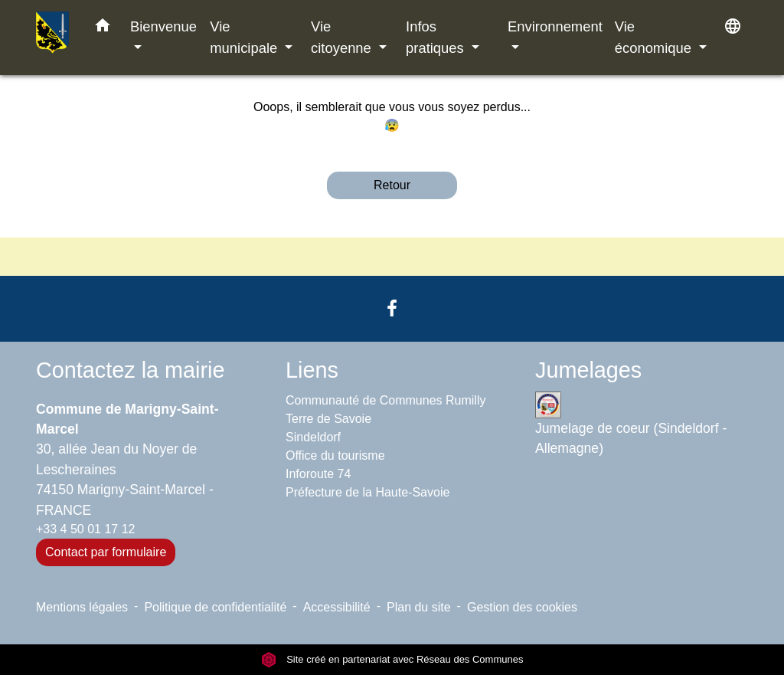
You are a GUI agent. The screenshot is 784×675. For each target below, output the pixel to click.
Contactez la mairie (130, 370)
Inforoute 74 (318, 474)
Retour (392, 185)
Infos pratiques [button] (437, 37)
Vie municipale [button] (245, 37)
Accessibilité (337, 607)
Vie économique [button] (655, 37)
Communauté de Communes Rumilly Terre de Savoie (385, 410)
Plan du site (419, 607)
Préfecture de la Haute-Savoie (367, 492)
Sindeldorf (313, 437)
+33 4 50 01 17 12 (85, 529)
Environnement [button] (555, 26)
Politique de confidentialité (215, 607)
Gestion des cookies (522, 607)
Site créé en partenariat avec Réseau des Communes (392, 659)
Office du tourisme (335, 455)
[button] (103, 28)
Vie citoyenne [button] (343, 37)
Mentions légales (82, 607)
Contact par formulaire (106, 552)
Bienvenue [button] (163, 26)
